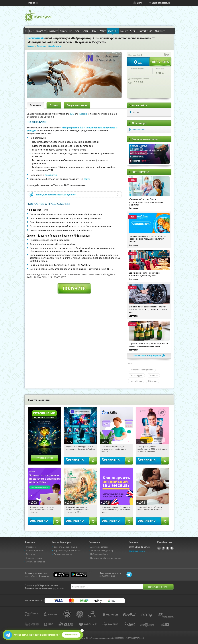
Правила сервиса (34, 558)
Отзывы (54, 105)
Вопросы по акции (77, 105)
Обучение (113, 31)
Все (26, 31)
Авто (103, 31)
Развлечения (66, 31)
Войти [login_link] (140, 3)
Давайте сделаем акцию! (66, 547)
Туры (95, 31)
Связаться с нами (137, 551)
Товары (124, 31)
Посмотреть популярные (149, 355)
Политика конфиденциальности (106, 558)
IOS (72, 114)
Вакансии (31, 554)
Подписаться (71, 635)
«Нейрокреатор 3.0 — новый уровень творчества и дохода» (72, 129)
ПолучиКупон (146, 31)
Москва (32, 3)
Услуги (133, 31)
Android (84, 114)
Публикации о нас (35, 551)
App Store (61, 575)
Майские (160, 31)
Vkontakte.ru (163, 548)
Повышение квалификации (142, 370)
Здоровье (53, 31)
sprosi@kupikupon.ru (139, 547)
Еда (32, 31)
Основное (35, 105)
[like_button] (165, 55)
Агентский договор (99, 547)
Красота (41, 31)
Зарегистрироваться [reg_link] (161, 3)
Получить (74, 288)
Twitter (168, 548)
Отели (87, 31)
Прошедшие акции (63, 554)
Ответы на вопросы (35, 562)
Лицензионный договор (102, 551)
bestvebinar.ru (139, 130)
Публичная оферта (99, 554)
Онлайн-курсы (136, 375)
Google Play (79, 575)
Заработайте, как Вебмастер (68, 551)
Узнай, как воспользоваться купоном (56, 195)
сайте (87, 179)
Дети (78, 31)
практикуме (51, 175)
